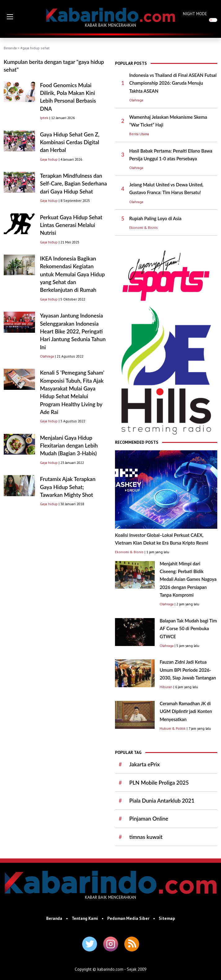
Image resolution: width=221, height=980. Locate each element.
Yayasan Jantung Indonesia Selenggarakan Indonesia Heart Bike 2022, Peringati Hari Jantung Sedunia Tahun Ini (73, 331)
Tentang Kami (85, 918)
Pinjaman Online (149, 819)
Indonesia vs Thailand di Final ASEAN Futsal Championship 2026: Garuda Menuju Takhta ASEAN (173, 83)
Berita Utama (139, 134)
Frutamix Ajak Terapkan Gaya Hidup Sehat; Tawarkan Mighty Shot (68, 487)
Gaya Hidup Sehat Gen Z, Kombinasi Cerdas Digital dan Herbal (70, 142)
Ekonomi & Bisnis (144, 227)
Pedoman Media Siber (128, 918)
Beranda (10, 48)
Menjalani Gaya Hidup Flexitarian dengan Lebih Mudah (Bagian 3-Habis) (69, 446)
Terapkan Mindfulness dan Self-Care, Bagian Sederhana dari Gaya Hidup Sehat (73, 184)
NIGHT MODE (195, 14)
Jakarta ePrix (144, 764)
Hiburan (166, 687)
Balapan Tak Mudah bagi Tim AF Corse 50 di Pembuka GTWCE (188, 629)
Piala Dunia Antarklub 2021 (162, 801)
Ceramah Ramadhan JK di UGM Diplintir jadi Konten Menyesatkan (186, 711)
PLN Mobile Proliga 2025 (159, 783)
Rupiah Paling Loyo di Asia (155, 218)
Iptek (44, 118)
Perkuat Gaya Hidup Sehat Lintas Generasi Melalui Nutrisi (71, 225)
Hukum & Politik (173, 728)
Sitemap (167, 918)
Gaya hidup (49, 159)
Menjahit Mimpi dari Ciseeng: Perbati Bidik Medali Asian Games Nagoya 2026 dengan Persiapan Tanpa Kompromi (188, 579)
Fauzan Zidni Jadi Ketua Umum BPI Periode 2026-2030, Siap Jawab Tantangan (188, 670)
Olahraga (47, 356)
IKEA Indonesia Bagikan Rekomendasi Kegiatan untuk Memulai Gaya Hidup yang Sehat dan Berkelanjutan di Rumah (72, 274)
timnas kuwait (146, 837)
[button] (10, 17)
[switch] (213, 20)
